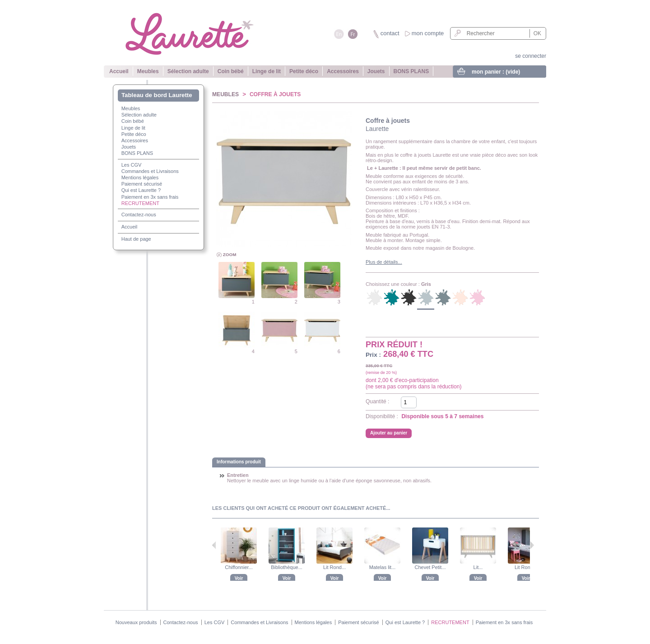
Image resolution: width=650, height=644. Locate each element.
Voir (239, 578)
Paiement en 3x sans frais (150, 197)
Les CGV (132, 165)
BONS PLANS (411, 71)
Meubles (148, 71)
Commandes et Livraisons (150, 171)
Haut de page (136, 239)
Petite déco (304, 71)
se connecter (531, 56)
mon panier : (496, 72)
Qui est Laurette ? (141, 190)
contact (390, 33)
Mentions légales (140, 177)
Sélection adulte (188, 71)
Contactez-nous (139, 215)
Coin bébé (231, 71)
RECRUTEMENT (140, 203)
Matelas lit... (383, 567)
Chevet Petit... (430, 567)
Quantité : (377, 401)
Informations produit (239, 462)
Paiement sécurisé (142, 184)
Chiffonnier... (239, 567)
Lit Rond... (334, 567)
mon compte (428, 33)
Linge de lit (267, 71)
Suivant (532, 545)
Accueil (119, 71)
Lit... (478, 567)
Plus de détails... (384, 262)
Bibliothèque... (287, 567)
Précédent (214, 545)
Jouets (376, 71)
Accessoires (343, 71)
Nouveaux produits (136, 622)
